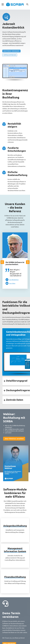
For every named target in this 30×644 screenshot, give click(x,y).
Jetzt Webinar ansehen (14, 439)
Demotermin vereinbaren (11, 51)
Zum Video (12, 283)
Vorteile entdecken (10, 55)
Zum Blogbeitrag (14, 280)
